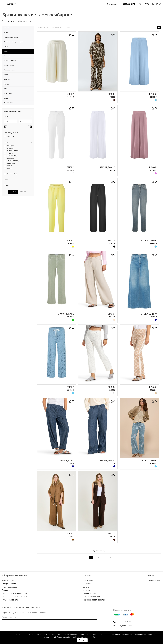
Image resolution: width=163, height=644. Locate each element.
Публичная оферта (10, 600)
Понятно (82, 640)
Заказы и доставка (10, 580)
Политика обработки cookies (14, 597)
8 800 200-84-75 (129, 4)
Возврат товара (9, 584)
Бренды (151, 584)
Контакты (87, 590)
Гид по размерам (9, 587)
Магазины (87, 584)
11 (106, 557)
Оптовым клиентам (91, 597)
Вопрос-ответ (8, 590)
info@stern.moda (125, 625)
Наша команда (89, 593)
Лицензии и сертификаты (94, 600)
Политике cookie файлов (108, 637)
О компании (88, 580)
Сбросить (23, 192)
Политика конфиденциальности (16, 593)
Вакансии (87, 587)
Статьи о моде (154, 580)
